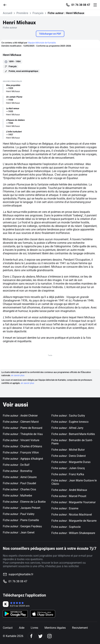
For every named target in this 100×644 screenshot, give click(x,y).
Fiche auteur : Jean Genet (19, 532)
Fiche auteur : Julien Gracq (68, 468)
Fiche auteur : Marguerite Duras (71, 462)
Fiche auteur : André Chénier (20, 416)
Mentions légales (55, 628)
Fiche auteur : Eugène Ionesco (70, 422)
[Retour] (6, 5)
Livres (34, 628)
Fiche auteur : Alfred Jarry (67, 428)
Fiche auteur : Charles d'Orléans (22, 446)
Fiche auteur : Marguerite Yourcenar (73, 502)
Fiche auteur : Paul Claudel (19, 483)
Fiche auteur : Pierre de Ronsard (23, 428)
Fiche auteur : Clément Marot (21, 422)
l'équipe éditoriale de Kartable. (42, 43)
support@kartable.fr (21, 574)
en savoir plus (18, 375)
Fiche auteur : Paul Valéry (19, 514)
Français (38, 13)
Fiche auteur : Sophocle (66, 527)
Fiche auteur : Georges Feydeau (22, 526)
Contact (8, 628)
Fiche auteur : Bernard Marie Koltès (73, 434)
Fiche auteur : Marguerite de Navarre (74, 521)
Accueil (8, 13)
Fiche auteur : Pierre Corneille (21, 520)
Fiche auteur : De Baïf (16, 465)
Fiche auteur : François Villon (21, 453)
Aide (22, 628)
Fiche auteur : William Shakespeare (73, 533)
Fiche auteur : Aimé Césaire (20, 477)
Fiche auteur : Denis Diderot (69, 456)
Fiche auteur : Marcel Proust (69, 496)
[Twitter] (40, 636)
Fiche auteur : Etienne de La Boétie (24, 502)
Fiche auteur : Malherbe (17, 496)
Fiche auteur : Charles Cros (19, 489)
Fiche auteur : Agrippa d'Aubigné (23, 459)
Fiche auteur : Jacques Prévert (22, 508)
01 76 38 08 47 (81, 5)
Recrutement (80, 628)
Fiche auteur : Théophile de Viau (23, 434)
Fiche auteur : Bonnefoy (18, 471)
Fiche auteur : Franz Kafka (68, 474)
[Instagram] (49, 636)
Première (22, 13)
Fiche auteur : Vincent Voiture (21, 440)
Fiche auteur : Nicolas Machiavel (72, 515)
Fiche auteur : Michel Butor (68, 450)
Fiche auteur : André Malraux (69, 490)
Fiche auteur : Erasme (65, 508)
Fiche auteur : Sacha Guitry (68, 416)
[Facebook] (31, 636)
